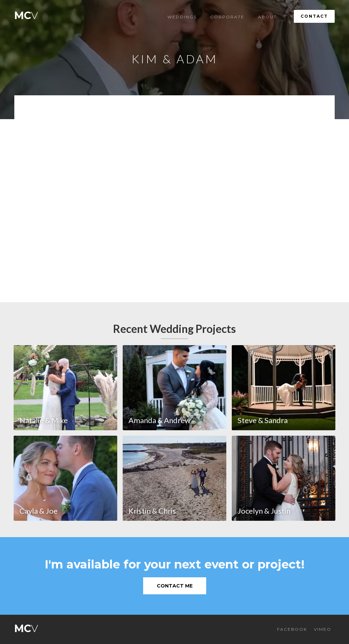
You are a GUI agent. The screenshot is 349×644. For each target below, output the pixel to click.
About (267, 17)
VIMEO (323, 629)
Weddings (182, 17)
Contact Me (175, 586)
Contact (314, 16)
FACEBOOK (292, 629)
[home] (26, 14)
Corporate (227, 17)
